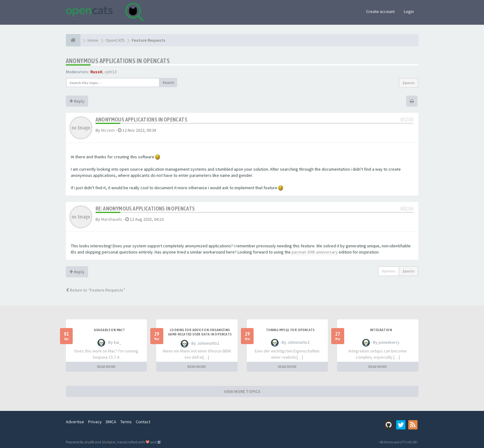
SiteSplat (109, 442)
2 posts (409, 83)
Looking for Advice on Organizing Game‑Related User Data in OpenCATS (200, 332)
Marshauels (112, 219)
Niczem (108, 130)
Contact (143, 422)
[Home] (73, 40)
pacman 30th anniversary (315, 252)
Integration (381, 330)
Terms (126, 422)
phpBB (89, 442)
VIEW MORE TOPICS (242, 391)
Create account (380, 11)
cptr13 (111, 72)
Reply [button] (77, 101)
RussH (96, 72)
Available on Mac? (109, 330)
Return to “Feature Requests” (96, 290)
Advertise (75, 422)
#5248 (407, 119)
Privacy (95, 422)
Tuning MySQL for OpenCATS (290, 330)
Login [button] (409, 11)
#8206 (407, 209)
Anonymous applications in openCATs (118, 61)
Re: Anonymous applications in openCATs (145, 209)
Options (389, 271)
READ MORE (106, 367)
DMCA (111, 422)
